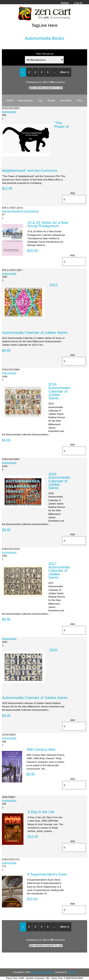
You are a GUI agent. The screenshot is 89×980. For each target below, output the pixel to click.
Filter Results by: (45, 54)
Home (65, 3)
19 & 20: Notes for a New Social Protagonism (48, 224)
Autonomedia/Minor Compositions (20, 211)
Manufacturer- (26, 100)
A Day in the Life (41, 812)
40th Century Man (41, 749)
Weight (51, 100)
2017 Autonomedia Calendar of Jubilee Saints (59, 571)
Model (10, 100)
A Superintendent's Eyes (47, 874)
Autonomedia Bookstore (42, 972)
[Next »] (65, 72)
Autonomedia (9, 112)
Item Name (66, 100)
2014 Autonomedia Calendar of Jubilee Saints (59, 391)
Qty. (40, 100)
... (54, 72)
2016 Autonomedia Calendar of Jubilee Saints (59, 481)
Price (80, 100)
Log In (78, 3)
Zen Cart (72, 972)
